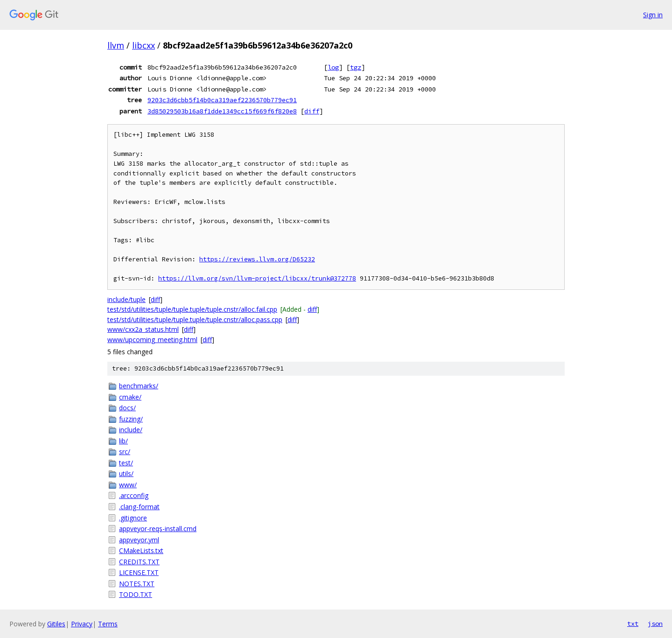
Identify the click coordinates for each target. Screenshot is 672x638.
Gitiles (56, 624)
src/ (125, 452)
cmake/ (130, 397)
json (655, 624)
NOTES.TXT (137, 584)
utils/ (126, 473)
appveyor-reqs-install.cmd (158, 529)
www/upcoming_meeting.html (152, 340)
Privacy (82, 624)
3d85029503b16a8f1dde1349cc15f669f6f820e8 (222, 111)
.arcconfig (134, 495)
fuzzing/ (131, 419)
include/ (131, 430)
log (333, 67)
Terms (108, 624)
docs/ (127, 408)
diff (312, 111)
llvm (116, 45)
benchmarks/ (139, 386)
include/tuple (126, 299)
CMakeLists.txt (141, 550)
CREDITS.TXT (139, 562)
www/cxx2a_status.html (143, 329)
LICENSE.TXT (139, 572)
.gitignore (133, 518)
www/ (128, 485)
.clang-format (139, 507)
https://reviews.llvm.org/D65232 (257, 259)
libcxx (143, 45)
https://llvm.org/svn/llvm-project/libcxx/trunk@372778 (257, 278)
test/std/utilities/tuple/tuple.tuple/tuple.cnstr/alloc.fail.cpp (192, 309)
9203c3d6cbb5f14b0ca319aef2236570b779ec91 (222, 100)
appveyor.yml (139, 540)
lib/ (123, 441)
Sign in (653, 15)
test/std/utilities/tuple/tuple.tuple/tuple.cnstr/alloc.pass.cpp (195, 319)
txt (633, 624)
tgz (356, 67)
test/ (126, 463)
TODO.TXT (136, 594)
